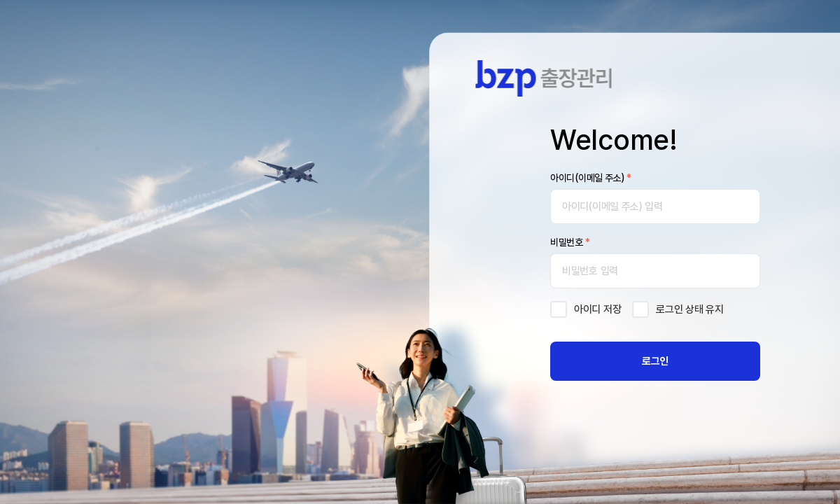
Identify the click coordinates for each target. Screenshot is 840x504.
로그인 (655, 361)
